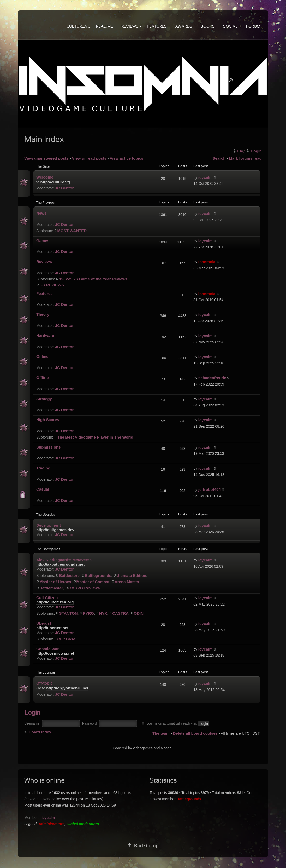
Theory (43, 314)
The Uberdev (46, 515)
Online (42, 356)
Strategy (44, 399)
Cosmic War (47, 649)
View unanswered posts (46, 158)
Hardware (45, 335)
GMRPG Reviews (84, 588)
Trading (43, 468)
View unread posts (89, 158)
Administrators (52, 824)
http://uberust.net (52, 628)
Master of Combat (93, 582)
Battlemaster (51, 588)
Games (43, 241)
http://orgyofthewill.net (67, 688)
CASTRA (120, 613)
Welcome (45, 177)
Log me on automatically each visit (169, 723)
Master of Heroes (55, 582)
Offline (43, 378)
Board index (40, 732)
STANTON (68, 613)
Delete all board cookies (195, 733)
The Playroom (47, 203)
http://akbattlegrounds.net (60, 564)
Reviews (44, 261)
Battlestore (69, 575)
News (41, 213)
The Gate (43, 167)
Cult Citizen (47, 598)
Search (219, 158)
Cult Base (66, 639)
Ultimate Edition (131, 575)
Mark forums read (245, 158)
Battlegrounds (98, 575)
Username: (32, 723)
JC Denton (65, 188)
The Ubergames (48, 549)
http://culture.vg (55, 182)
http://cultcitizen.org (55, 602)
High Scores (48, 420)
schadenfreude (212, 378)
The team (161, 733)
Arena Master (127, 582)
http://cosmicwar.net (55, 653)
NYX (103, 613)
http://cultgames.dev (55, 530)
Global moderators (83, 824)
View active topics (126, 158)
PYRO (88, 613)
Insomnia (207, 262)
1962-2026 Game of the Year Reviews (93, 279)
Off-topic (44, 683)
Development (49, 525)
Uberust (44, 623)
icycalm (205, 177)
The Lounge (45, 673)
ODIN (139, 613)
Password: (90, 723)
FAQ (241, 151)
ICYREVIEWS (52, 285)
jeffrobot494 (210, 489)
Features (44, 293)
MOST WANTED (72, 231)
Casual (43, 489)
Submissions (48, 447)
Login (256, 151)
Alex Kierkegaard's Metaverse (64, 560)
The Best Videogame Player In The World (95, 437)
